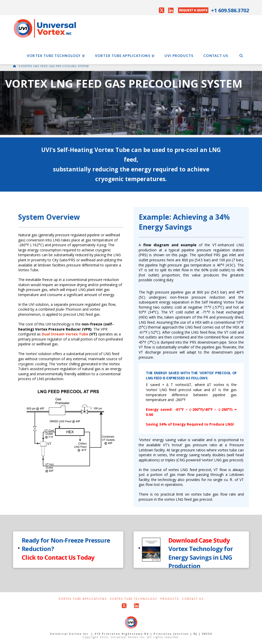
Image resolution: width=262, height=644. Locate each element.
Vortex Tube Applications (83, 599)
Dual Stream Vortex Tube (65, 334)
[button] (68, 550)
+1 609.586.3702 (230, 10)
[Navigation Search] (241, 52)
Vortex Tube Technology (134, 599)
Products (170, 599)
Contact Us (193, 599)
